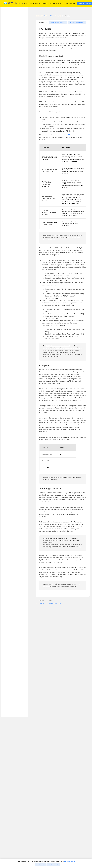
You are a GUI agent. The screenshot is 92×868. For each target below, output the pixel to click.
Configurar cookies (54, 865)
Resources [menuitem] (47, 3)
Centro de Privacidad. (70, 862)
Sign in (73, 3)
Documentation (42, 16)
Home (25, 3)
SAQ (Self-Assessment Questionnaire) (58, 346)
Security (58, 16)
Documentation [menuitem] (35, 3)
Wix (51, 16)
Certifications (57, 3)
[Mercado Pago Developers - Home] (13, 3)
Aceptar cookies (41, 865)
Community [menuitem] (68, 3)
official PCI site (68, 135)
